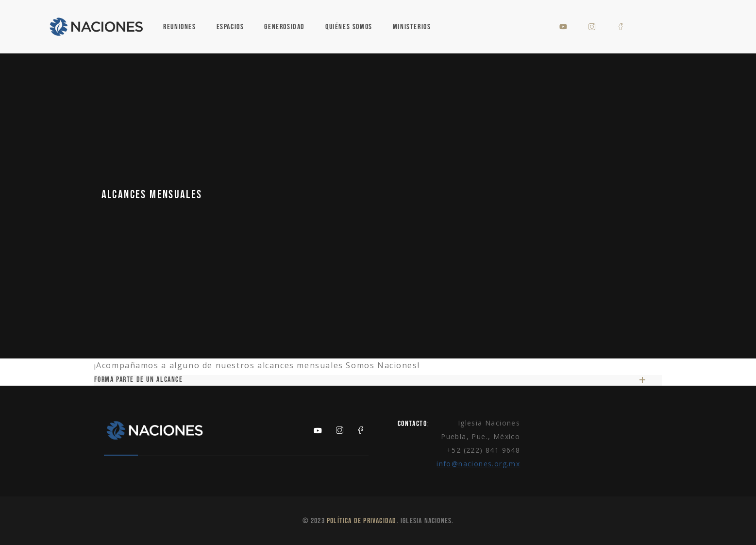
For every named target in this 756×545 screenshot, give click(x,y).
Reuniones (179, 27)
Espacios (230, 27)
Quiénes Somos (349, 27)
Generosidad (285, 27)
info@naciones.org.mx (478, 464)
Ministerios (412, 27)
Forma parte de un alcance (370, 380)
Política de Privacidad (361, 521)
